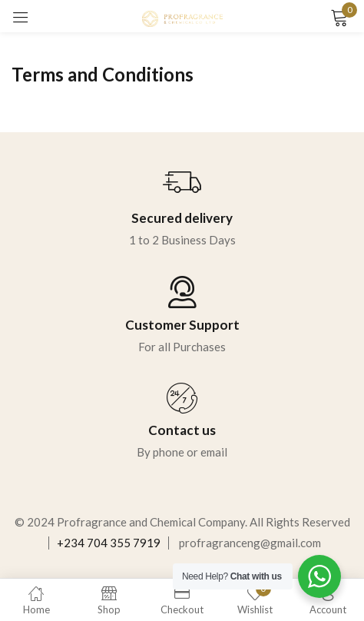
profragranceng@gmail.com (250, 543)
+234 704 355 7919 (109, 543)
